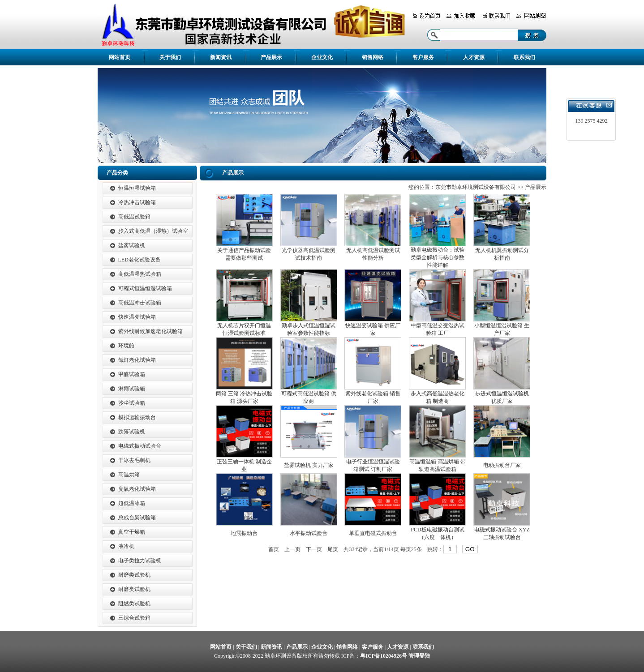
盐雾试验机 (132, 245)
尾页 (333, 549)
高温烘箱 (129, 475)
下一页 (314, 549)
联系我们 (524, 57)
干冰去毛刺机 (134, 460)
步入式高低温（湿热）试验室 (153, 231)
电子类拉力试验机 (140, 561)
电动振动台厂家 (502, 465)
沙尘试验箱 (132, 403)
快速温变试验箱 (137, 317)
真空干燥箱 (132, 532)
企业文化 (322, 57)
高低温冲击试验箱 (140, 303)
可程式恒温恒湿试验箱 (145, 288)
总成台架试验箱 (137, 518)
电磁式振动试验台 (140, 446)
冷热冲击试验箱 (137, 202)
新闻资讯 (221, 57)
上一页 (292, 549)
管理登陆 (419, 656)
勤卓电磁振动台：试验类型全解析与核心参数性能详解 (438, 257)
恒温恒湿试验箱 (137, 188)
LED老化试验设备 (140, 260)
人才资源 (474, 57)
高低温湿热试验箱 (140, 274)
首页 (274, 549)
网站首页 (120, 57)
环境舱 (126, 346)
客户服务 (423, 57)
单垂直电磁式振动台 (373, 533)
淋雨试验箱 (132, 389)
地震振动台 (244, 533)
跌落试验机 (132, 432)
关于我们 (170, 57)
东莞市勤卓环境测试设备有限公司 (476, 187)
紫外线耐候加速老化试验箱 (150, 331)
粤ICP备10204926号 (384, 656)
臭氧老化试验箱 (137, 489)
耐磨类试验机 (134, 575)
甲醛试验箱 (132, 374)
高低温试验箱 (134, 217)
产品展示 (271, 57)
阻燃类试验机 (134, 604)
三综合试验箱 (134, 618)
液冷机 (126, 546)
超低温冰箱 (132, 503)
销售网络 (373, 57)
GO (470, 549)
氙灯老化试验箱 (137, 360)
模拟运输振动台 (137, 417)
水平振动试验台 (309, 533)
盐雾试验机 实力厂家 (309, 465)
